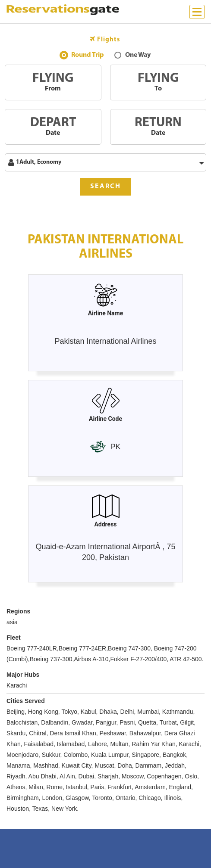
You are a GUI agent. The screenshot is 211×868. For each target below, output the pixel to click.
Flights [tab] (105, 39)
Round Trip (88, 56)
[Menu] (197, 12)
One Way (138, 56)
